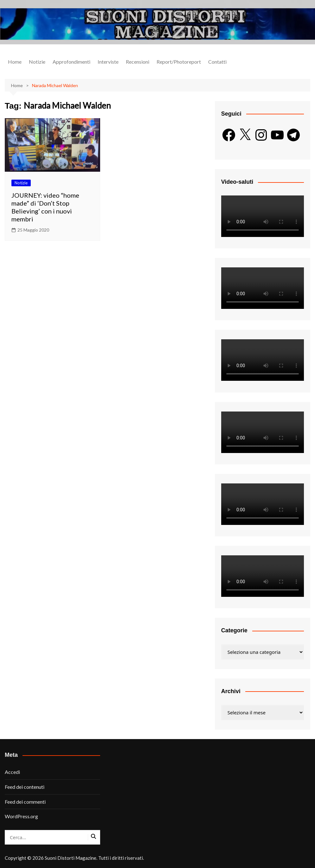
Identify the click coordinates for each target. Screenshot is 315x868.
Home (15, 62)
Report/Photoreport (179, 62)
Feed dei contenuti (25, 787)
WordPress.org (21, 816)
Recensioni (138, 62)
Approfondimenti (71, 62)
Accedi (12, 772)
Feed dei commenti (25, 802)
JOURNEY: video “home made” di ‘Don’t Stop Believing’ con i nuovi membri (45, 207)
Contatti (217, 62)
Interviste (108, 62)
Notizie (37, 62)
